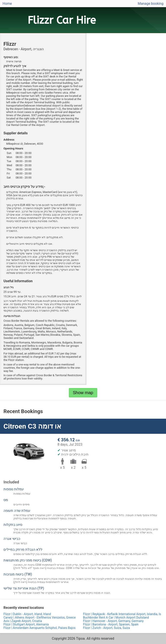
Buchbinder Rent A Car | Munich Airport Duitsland (116, 617)
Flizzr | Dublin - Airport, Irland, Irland (27, 614)
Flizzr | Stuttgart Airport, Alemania (26, 624)
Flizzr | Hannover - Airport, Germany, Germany (113, 621)
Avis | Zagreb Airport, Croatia (23, 621)
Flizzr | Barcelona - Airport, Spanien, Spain (111, 624)
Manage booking (151, 4)
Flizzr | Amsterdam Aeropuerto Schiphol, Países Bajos (39, 628)
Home (7, 4)
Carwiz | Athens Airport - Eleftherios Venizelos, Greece (40, 617)
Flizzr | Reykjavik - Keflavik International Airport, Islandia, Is (122, 614)
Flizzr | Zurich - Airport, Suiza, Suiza (106, 628)
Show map (83, 393)
